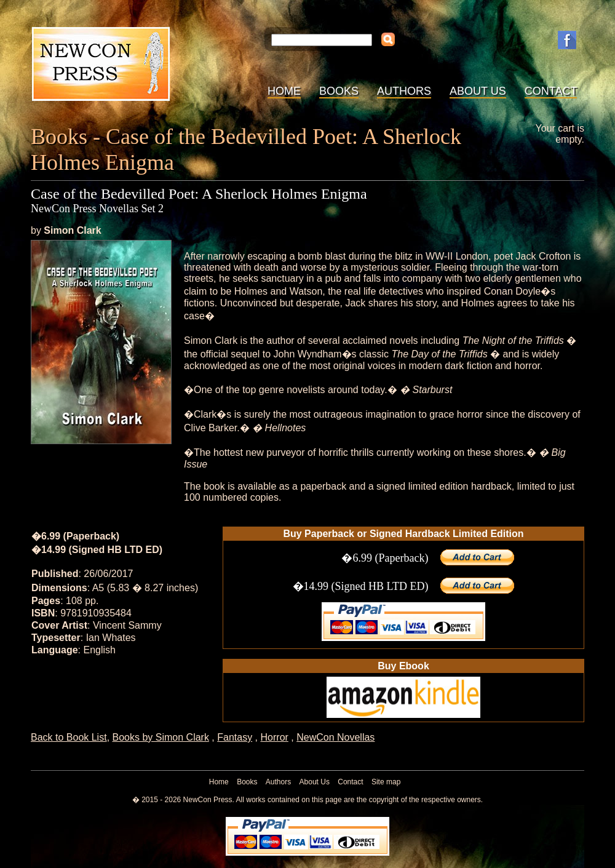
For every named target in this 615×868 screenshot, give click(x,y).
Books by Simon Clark (161, 737)
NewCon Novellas (335, 737)
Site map (386, 782)
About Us (478, 91)
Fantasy (235, 737)
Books (339, 91)
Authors (404, 91)
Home (284, 91)
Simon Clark (72, 230)
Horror (275, 737)
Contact (551, 91)
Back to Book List (69, 737)
